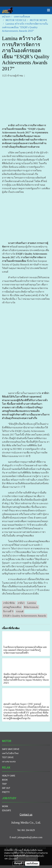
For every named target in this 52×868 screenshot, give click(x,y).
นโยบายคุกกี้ (13, 858)
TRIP (4, 784)
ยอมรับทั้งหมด (32, 863)
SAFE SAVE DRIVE (11, 749)
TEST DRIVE (8, 757)
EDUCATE (6, 810)
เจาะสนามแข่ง (9, 762)
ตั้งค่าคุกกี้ (18, 863)
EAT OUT (6, 788)
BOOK (5, 780)
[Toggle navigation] (49, 10)
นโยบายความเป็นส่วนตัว (35, 856)
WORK (5, 806)
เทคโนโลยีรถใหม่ (10, 753)
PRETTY (6, 792)
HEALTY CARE (9, 776)
